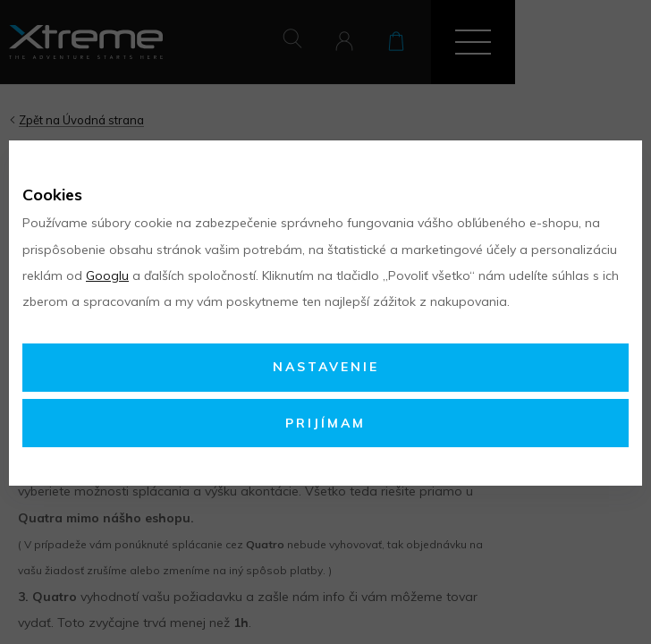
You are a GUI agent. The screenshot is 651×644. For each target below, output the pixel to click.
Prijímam (325, 423)
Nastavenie (326, 367)
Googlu (107, 275)
